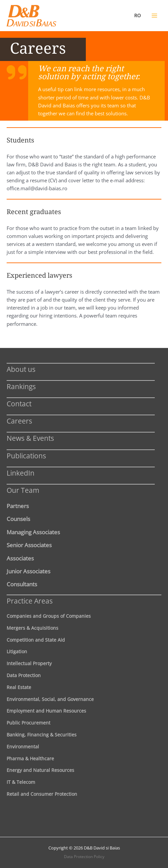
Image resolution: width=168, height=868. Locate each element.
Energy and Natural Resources (40, 770)
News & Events (30, 438)
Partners (18, 506)
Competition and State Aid (36, 640)
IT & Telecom (21, 782)
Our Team (23, 490)
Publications (26, 456)
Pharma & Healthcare (30, 758)
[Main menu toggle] (154, 16)
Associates (20, 558)
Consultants (22, 584)
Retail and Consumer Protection (42, 794)
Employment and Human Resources (46, 711)
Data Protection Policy (84, 857)
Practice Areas (30, 601)
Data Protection (24, 675)
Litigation (17, 651)
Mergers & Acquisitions (32, 628)
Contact (19, 404)
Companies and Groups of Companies (49, 616)
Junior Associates (28, 571)
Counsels (18, 519)
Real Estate (19, 687)
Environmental (23, 747)
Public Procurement (28, 723)
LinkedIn (21, 473)
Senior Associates (29, 545)
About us (21, 369)
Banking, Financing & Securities (42, 735)
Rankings (21, 386)
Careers (19, 421)
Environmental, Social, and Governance (50, 699)
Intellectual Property (29, 663)
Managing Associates (33, 532)
